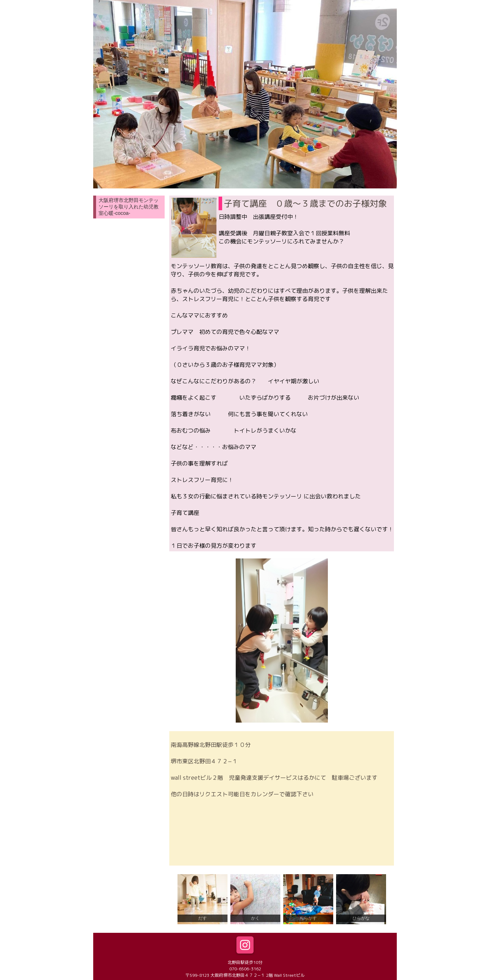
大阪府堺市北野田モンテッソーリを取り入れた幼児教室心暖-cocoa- (129, 207)
